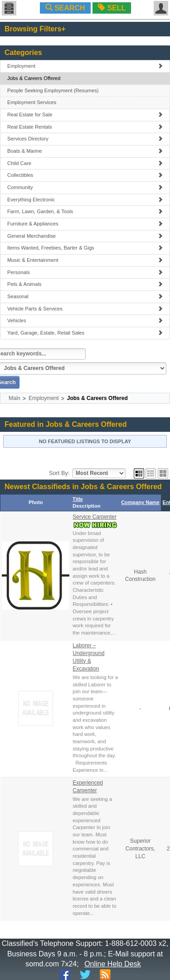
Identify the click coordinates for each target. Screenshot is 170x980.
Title (78, 499)
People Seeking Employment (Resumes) (53, 90)
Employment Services (32, 102)
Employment (85, 66)
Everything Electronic (85, 200)
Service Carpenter (95, 517)
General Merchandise (85, 236)
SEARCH (65, 8)
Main (15, 398)
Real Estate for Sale (85, 115)
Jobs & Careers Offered (34, 78)
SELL (112, 8)
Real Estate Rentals (85, 127)
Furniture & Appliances (85, 224)
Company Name (140, 502)
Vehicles (85, 320)
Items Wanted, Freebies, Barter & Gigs (85, 248)
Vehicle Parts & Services (85, 309)
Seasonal (85, 296)
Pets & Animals (85, 284)
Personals (85, 272)
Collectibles (85, 175)
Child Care (85, 163)
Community (85, 187)
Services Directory (85, 139)
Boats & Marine (85, 151)
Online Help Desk (113, 964)
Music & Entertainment (85, 260)
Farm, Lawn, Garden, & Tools (85, 211)
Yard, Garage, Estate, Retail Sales (85, 333)
